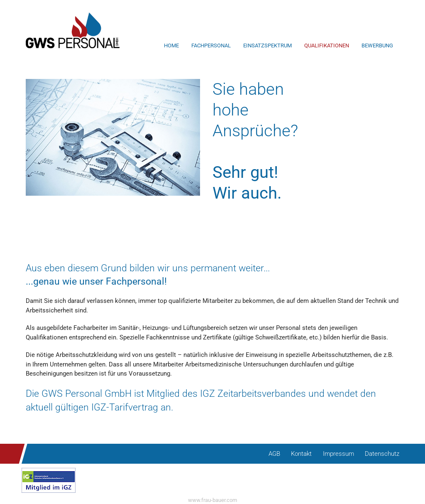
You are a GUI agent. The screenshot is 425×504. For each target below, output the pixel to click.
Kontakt (301, 454)
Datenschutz (382, 454)
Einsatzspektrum (267, 45)
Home (171, 45)
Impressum (338, 454)
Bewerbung (377, 45)
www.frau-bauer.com (212, 500)
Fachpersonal (211, 45)
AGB (274, 454)
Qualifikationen (327, 45)
